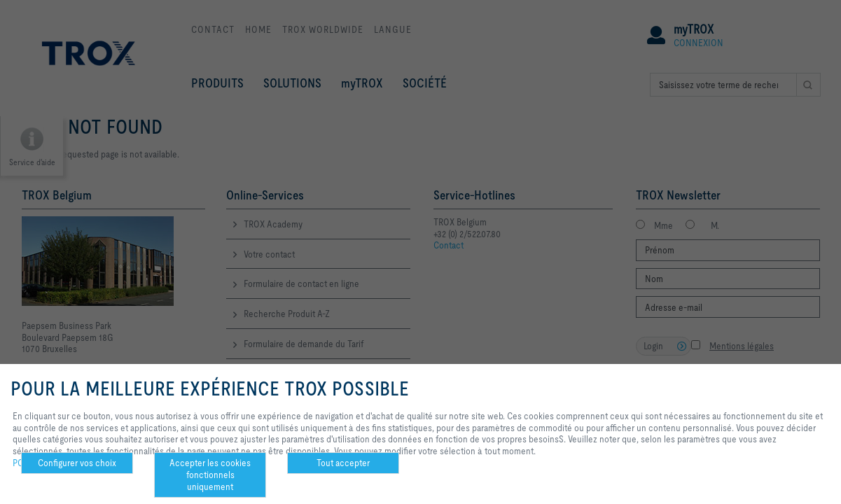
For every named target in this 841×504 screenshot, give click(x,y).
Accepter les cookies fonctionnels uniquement (210, 475)
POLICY (27, 463)
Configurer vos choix (77, 463)
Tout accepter (343, 463)
